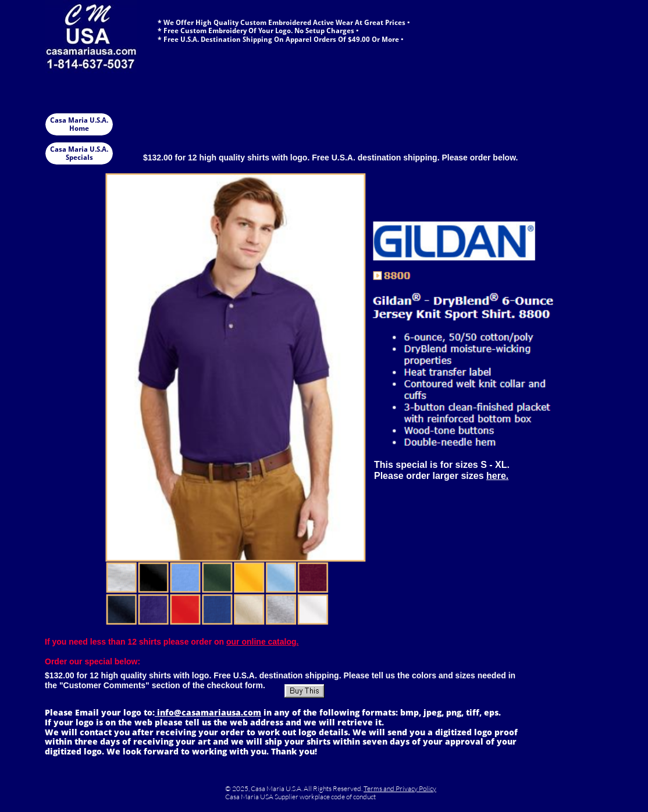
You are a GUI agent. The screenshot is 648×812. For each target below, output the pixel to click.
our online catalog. (262, 642)
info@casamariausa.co (204, 712)
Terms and (380, 788)
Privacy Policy (416, 788)
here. (497, 476)
